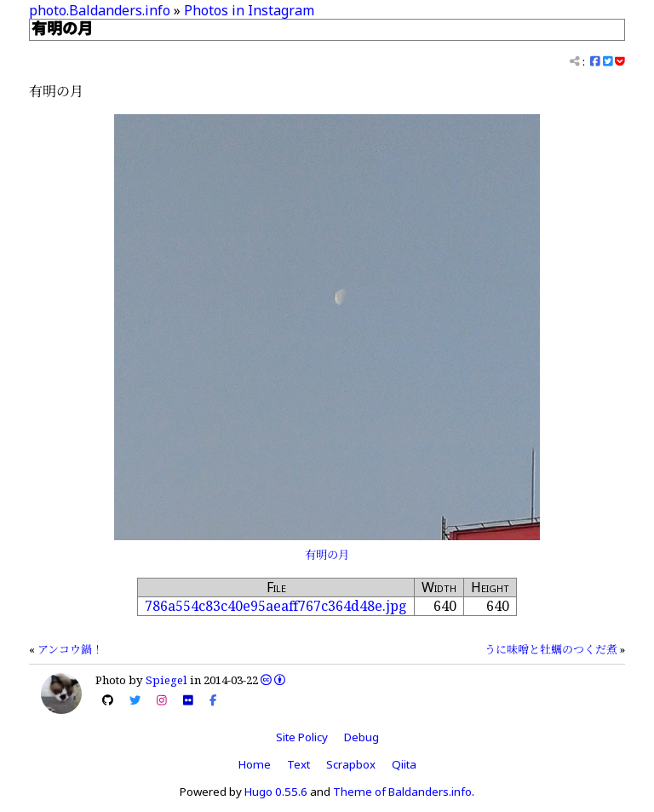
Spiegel (166, 680)
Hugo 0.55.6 (276, 792)
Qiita (404, 764)
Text (298, 764)
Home (255, 764)
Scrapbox (351, 764)
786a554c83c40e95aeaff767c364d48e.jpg (276, 606)
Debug (361, 737)
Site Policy (302, 737)
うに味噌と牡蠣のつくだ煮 (551, 649)
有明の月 (327, 555)
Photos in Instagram (249, 10)
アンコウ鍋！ (70, 649)
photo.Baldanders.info (100, 10)
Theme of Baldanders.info (402, 792)
